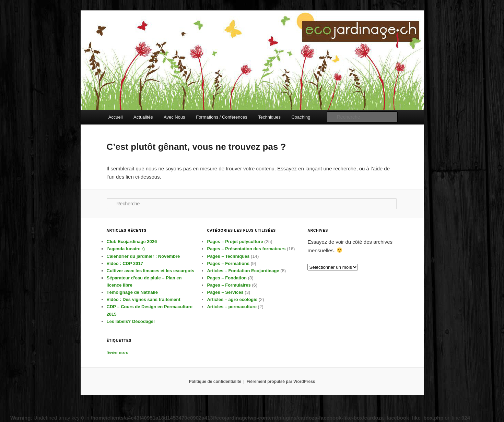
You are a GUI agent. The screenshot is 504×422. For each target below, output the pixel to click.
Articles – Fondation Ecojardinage (243, 271)
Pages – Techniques (228, 256)
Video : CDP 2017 (125, 263)
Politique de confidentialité (215, 382)
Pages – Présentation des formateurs (246, 249)
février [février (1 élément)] (112, 352)
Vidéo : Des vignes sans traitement (144, 299)
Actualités (143, 117)
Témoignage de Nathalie (132, 292)
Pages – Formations (228, 263)
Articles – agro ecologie (232, 299)
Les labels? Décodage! (131, 321)
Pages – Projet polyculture (235, 242)
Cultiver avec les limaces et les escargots (151, 271)
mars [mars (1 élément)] (123, 352)
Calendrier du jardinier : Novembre (143, 256)
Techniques (269, 117)
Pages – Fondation (227, 278)
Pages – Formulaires (229, 285)
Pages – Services (225, 292)
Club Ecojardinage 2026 (132, 242)
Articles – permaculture (232, 307)
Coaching (301, 117)
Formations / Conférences (222, 117)
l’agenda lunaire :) (126, 249)
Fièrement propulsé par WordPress (281, 382)
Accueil (116, 117)
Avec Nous (174, 117)
